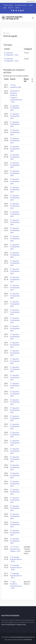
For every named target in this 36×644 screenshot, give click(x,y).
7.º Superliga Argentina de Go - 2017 (16, 576)
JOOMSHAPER (28, 640)
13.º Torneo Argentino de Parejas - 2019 (15, 549)
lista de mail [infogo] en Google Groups (14, 624)
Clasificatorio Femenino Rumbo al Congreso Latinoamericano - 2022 (16, 96)
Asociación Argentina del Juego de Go (22, 637)
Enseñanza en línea (21, 5)
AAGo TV (11, 8)
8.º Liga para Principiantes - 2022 (11, 54)
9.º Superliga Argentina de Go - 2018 (16, 559)
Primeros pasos (8, 5)
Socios (7, 33)
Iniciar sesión (31, 1)
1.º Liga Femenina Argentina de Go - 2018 (16, 585)
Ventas (17, 8)
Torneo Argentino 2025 (16, 86)
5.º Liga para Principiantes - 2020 (15, 108)
